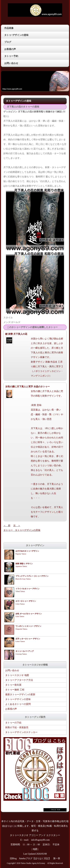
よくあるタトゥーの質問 (18, 704)
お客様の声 (10, 49)
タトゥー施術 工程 (15, 690)
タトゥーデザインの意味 (18, 699)
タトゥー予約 (11, 56)
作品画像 (9, 28)
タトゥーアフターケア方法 (19, 680)
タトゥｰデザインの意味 (16, 35)
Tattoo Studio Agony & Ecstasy (33, 863)
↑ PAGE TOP (55, 810)
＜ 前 (7, 526)
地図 (35, 849)
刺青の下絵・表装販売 (17, 727)
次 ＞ (17, 526)
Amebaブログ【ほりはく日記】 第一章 (41, 858)
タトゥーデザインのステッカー (21, 732)
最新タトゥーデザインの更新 (20, 694)
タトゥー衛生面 (13, 685)
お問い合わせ (11, 63)
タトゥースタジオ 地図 (17, 675)
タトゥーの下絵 (13, 723)
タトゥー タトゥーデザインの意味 (22, 530)
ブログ (8, 42)
